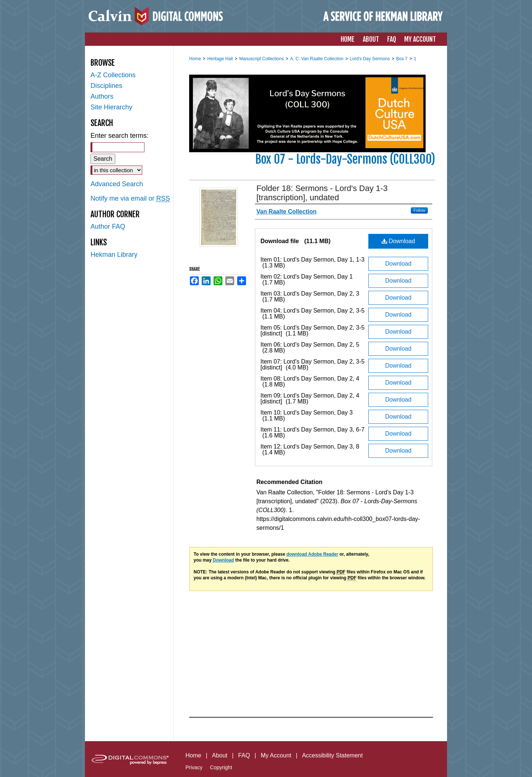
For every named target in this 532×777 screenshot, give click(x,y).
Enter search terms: (120, 136)
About (220, 755)
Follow (419, 210)
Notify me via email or (130, 199)
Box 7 (402, 59)
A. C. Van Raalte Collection (317, 59)
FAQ (244, 755)
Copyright (221, 767)
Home (195, 59)
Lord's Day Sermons (370, 59)
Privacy (194, 767)
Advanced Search (117, 184)
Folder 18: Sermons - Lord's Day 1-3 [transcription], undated (322, 193)
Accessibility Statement (332, 755)
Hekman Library (114, 255)
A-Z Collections (113, 75)
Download (398, 241)
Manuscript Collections (261, 59)
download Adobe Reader (312, 554)
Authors (102, 96)
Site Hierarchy (111, 107)
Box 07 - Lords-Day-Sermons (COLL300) (345, 159)
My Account (276, 755)
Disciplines (106, 86)
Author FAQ (108, 226)
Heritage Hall (220, 59)
